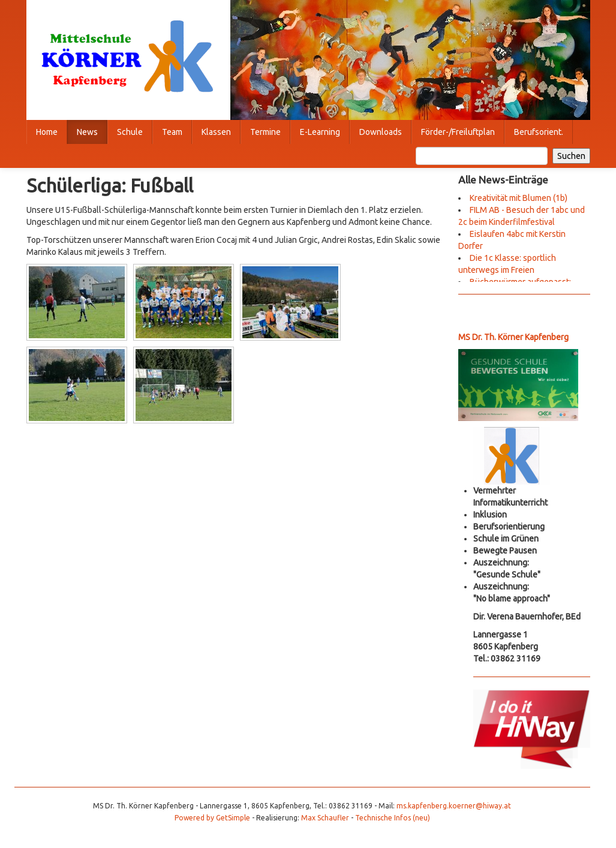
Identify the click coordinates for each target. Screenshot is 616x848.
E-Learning (320, 132)
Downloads (381, 132)
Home (47, 132)
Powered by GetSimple (212, 818)
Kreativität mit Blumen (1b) (519, 198)
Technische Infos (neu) (393, 818)
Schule (130, 132)
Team (172, 132)
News (87, 132)
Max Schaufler (325, 818)
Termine (265, 132)
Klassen (216, 132)
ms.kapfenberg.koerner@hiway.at (454, 806)
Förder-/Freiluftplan (458, 132)
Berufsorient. (539, 132)
